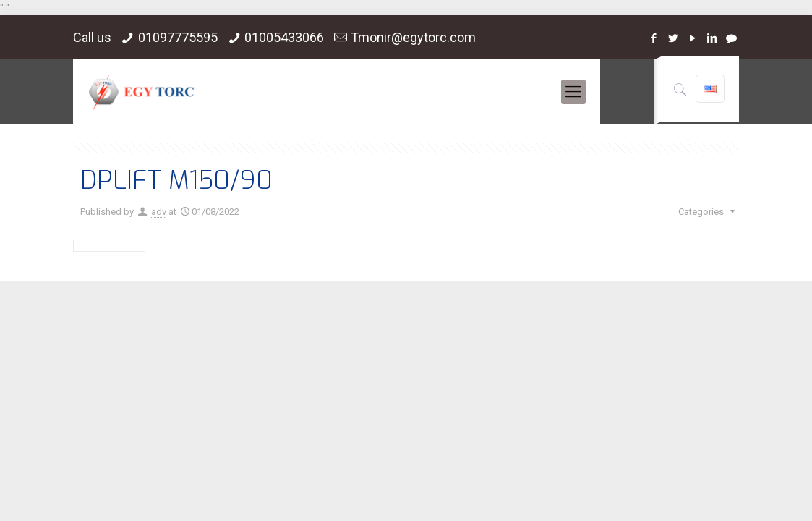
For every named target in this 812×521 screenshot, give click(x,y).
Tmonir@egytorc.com (413, 37)
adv (159, 212)
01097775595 (178, 37)
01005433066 (284, 37)
